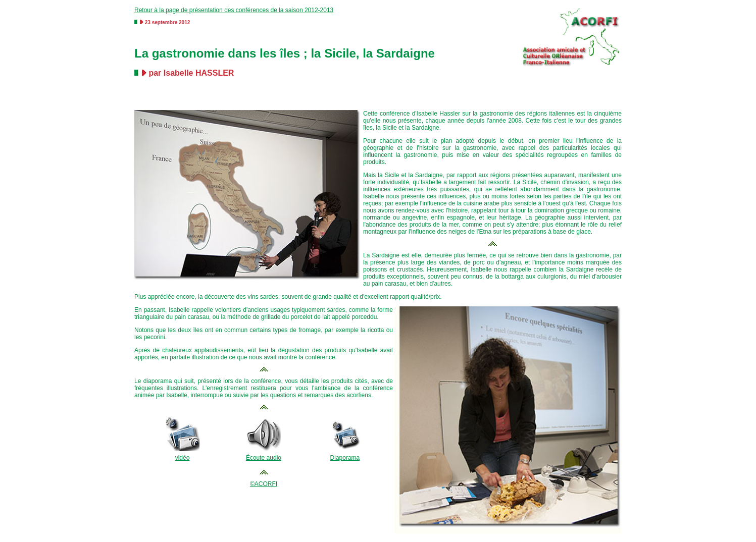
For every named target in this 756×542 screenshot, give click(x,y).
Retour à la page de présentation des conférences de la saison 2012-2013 (234, 10)
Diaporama (345, 458)
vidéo (183, 458)
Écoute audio (264, 458)
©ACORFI (264, 484)
